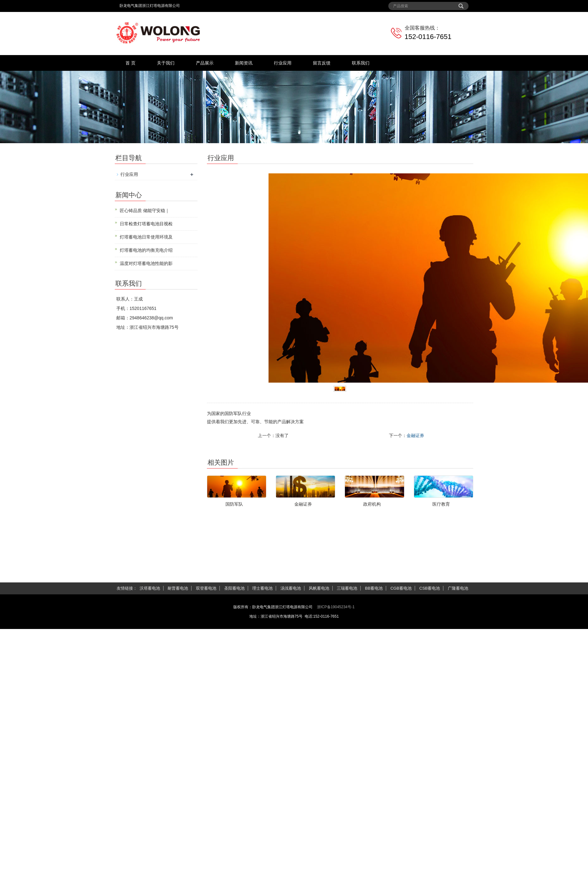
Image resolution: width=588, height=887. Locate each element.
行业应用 (283, 63)
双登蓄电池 (206, 588)
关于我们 (166, 63)
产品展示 (205, 63)
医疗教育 (441, 504)
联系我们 (361, 63)
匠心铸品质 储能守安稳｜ (145, 211)
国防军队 (234, 504)
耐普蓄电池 (178, 588)
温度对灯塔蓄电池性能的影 (146, 263)
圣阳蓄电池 (234, 588)
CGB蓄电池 (401, 588)
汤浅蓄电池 (291, 588)
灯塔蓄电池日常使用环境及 (146, 237)
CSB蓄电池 (430, 588)
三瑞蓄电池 (347, 588)
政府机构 (372, 504)
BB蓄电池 (374, 588)
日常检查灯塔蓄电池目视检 (146, 224)
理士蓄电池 (262, 588)
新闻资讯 (244, 63)
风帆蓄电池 (319, 588)
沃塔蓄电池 (150, 588)
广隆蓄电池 (458, 588)
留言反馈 (322, 63)
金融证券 (415, 435)
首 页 (130, 63)
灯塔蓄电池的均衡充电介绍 (146, 250)
